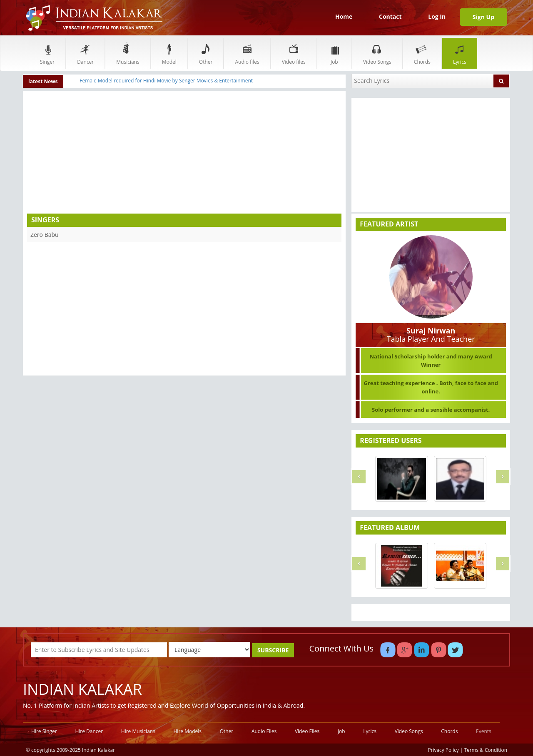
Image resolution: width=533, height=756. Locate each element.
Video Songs (377, 53)
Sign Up (483, 17)
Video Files (307, 731)
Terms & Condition (486, 750)
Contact (390, 16)
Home (344, 16)
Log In (437, 16)
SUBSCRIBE (273, 650)
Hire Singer (44, 731)
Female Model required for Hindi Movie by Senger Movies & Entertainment (166, 81)
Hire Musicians (138, 731)
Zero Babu (45, 235)
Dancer (85, 53)
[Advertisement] (106, 153)
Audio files (247, 53)
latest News (43, 81)
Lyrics (460, 53)
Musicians (128, 53)
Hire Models (188, 731)
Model (169, 53)
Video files (294, 53)
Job (334, 53)
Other (206, 53)
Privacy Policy (443, 750)
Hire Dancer (89, 731)
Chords (422, 53)
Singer (47, 53)
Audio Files (264, 731)
